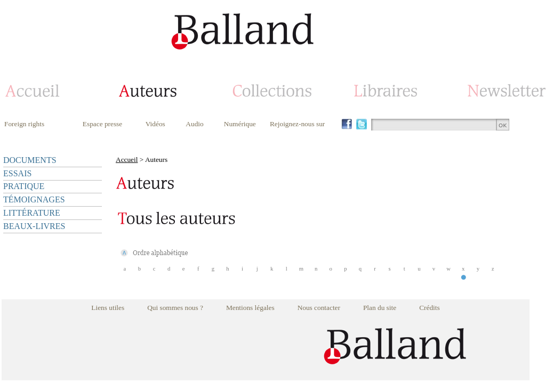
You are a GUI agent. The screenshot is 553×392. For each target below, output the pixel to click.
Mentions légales (250, 308)
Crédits (430, 308)
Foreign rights (24, 124)
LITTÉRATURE (32, 213)
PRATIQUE (24, 186)
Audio (194, 124)
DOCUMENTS (30, 160)
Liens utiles (108, 308)
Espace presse (102, 124)
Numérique (240, 124)
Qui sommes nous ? (175, 308)
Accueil (127, 160)
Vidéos (155, 124)
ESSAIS (17, 173)
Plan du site (380, 308)
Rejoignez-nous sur (297, 124)
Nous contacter (319, 308)
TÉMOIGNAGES (34, 199)
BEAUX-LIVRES (34, 226)
